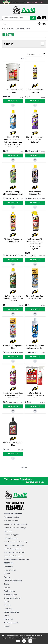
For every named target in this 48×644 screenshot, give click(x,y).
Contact (7, 626)
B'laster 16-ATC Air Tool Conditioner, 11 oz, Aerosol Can (13, 395)
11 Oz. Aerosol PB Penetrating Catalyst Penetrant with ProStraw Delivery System (35, 244)
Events (6, 584)
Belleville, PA (9, 619)
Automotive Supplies (12, 521)
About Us (7, 605)
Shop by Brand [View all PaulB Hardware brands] (19, 29)
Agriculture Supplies (11, 517)
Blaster (28, 29)
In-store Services (10, 570)
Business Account (11, 595)
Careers (7, 588)
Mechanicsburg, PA (11, 623)
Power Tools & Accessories (14, 556)
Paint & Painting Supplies (13, 549)
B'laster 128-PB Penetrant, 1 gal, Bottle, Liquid (35, 395)
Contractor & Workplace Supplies (16, 524)
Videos (7, 602)
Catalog (7, 574)
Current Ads (8, 566)
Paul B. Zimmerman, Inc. (35, 636)
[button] (24, 44)
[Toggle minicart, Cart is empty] (44, 24)
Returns (7, 577)
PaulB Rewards (9, 591)
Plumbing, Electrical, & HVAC (15, 552)
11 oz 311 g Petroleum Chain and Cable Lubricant (35, 140)
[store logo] (24, 10)
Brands (11, 29)
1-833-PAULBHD (35, 482)
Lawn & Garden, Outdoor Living (15, 542)
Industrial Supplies (11, 538)
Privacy (33, 638)
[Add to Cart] (13, 101)
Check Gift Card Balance (13, 581)
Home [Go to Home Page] (4, 29)
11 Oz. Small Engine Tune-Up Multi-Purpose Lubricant (13, 298)
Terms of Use (26, 638)
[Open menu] (5, 24)
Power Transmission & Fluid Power (16, 559)
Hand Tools (8, 531)
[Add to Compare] (13, 105)
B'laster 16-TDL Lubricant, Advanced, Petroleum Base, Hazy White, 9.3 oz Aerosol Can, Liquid (13, 142)
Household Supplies (11, 535)
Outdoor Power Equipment (14, 545)
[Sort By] (34, 54)
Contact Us (8, 609)
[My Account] (39, 24)
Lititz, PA (7, 616)
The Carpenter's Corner (13, 598)
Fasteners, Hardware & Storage (15, 528)
